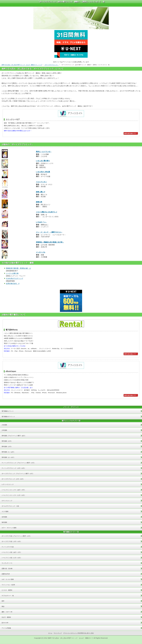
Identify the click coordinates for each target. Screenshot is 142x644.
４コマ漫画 (5, 511)
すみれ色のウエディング (15, 278)
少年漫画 (4, 430)
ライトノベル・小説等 (8, 585)
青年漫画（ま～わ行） (8, 457)
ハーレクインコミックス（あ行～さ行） (14, 490)
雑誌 (3, 606)
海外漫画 (4, 522)
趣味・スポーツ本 (7, 612)
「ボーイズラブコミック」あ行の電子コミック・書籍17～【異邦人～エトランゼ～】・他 (71, 2)
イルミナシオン (41, 182)
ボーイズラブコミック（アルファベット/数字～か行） (18, 474)
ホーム (50, 633)
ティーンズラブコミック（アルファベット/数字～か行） (18, 463)
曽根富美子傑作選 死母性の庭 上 (18, 268)
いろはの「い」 (41, 222)
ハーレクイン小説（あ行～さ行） (12, 552)
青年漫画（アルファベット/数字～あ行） (14, 436)
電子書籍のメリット (8, 411)
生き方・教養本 (6, 617)
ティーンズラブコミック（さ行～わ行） (14, 468)
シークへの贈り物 (12, 273)
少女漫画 (4, 425)
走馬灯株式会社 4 (13, 283)
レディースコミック (8, 484)
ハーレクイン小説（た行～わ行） (12, 558)
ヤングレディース (7, 563)
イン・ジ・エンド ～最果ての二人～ (49, 232)
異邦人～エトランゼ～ (44, 152)
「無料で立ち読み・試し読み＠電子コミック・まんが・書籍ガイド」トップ (21, 65)
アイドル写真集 (6, 628)
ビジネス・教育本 (7, 590)
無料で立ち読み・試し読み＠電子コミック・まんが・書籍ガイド (71, 638)
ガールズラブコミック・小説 (10, 506)
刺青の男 (39, 202)
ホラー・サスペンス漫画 (9, 528)
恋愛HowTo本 (6, 574)
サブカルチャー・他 (8, 596)
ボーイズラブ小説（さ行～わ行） (12, 541)
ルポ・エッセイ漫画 (8, 579)
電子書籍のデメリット (8, 417)
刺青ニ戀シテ (41, 192)
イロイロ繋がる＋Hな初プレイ (47, 212)
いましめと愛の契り (43, 161)
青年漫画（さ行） (7, 447)
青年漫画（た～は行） (8, 452)
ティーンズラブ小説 (8, 547)
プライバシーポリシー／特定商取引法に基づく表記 (78, 633)
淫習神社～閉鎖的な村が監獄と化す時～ (50, 242)
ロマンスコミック (7, 501)
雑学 (3, 601)
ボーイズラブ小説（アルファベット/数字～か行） (16, 536)
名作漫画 (4, 517)
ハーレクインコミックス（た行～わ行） (14, 495)
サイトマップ (58, 633)
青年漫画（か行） (7, 441)
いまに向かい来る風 (43, 172)
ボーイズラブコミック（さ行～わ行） (13, 479)
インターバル (41, 252)
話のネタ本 (5, 623)
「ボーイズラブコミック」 (51, 65)
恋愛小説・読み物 (7, 569)
